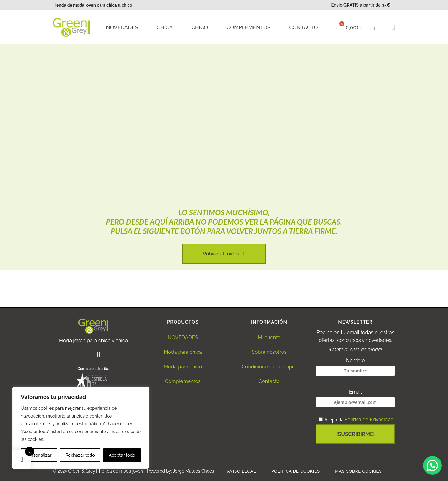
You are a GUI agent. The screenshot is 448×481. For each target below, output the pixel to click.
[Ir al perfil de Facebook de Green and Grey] (89, 355)
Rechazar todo (80, 455)
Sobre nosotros (269, 352)
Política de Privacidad (369, 419)
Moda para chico (183, 367)
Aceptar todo (122, 455)
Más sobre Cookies (358, 471)
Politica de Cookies (296, 471)
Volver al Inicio (224, 254)
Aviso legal (242, 471)
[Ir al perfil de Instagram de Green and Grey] (99, 355)
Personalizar (39, 455)
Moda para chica (183, 352)
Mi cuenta (269, 337)
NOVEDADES (183, 337)
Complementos (183, 381)
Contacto (269, 381)
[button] (377, 28)
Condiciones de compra (269, 367)
